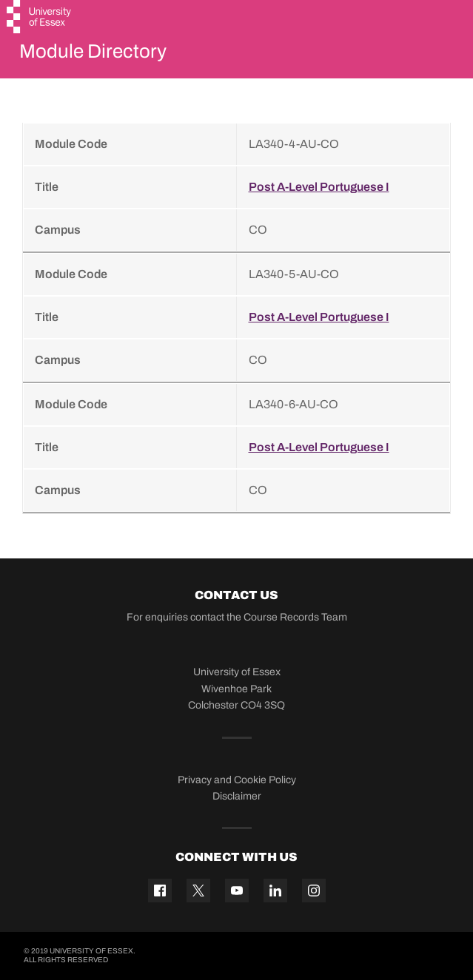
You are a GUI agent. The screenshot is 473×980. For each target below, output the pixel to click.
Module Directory (93, 51)
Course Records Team (295, 617)
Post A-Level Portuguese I (319, 187)
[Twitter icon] (198, 891)
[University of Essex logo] (40, 18)
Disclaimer (237, 796)
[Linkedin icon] (275, 891)
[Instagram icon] (314, 891)
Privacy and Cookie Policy (237, 780)
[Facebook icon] (160, 891)
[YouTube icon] (237, 891)
